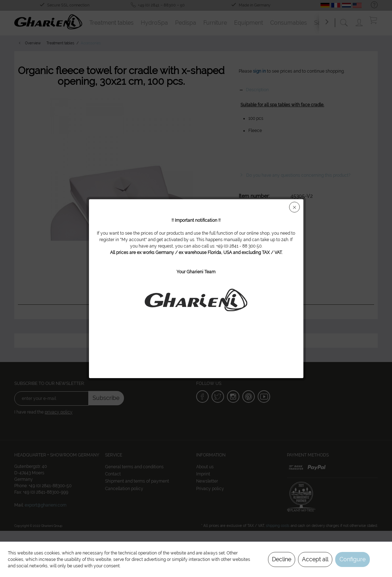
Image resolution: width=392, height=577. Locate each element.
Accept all (315, 559)
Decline (282, 559)
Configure (353, 559)
